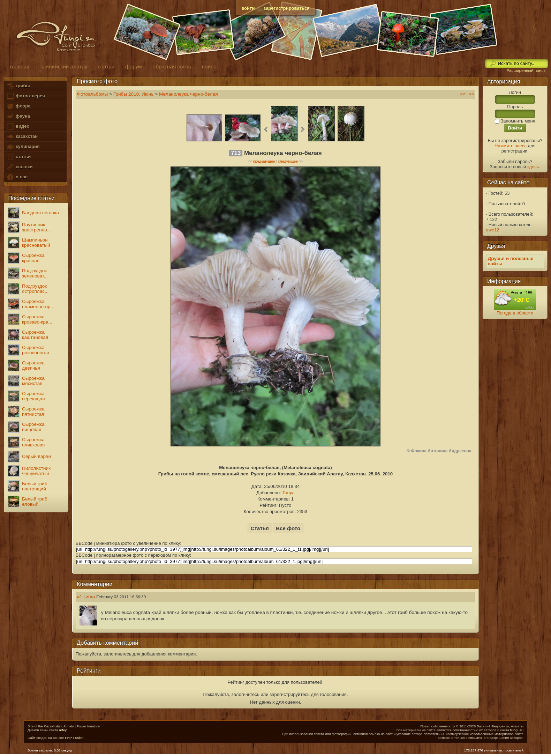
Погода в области (515, 313)
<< (463, 94)
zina (90, 597)
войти (248, 8)
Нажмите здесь (511, 146)
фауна (18, 116)
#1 (80, 597)
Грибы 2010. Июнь (134, 94)
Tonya (288, 493)
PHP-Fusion (74, 738)
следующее (288, 161)
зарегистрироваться (287, 8)
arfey (63, 730)
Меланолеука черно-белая (188, 94)
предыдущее (264, 161)
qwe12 (493, 230)
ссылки (19, 167)
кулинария (23, 147)
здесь (533, 167)
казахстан (22, 137)
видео (18, 127)
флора (18, 106)
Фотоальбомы (93, 94)
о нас (17, 177)
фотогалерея (25, 96)
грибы (18, 86)
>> (471, 94)
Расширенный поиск (526, 71)
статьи (18, 157)
